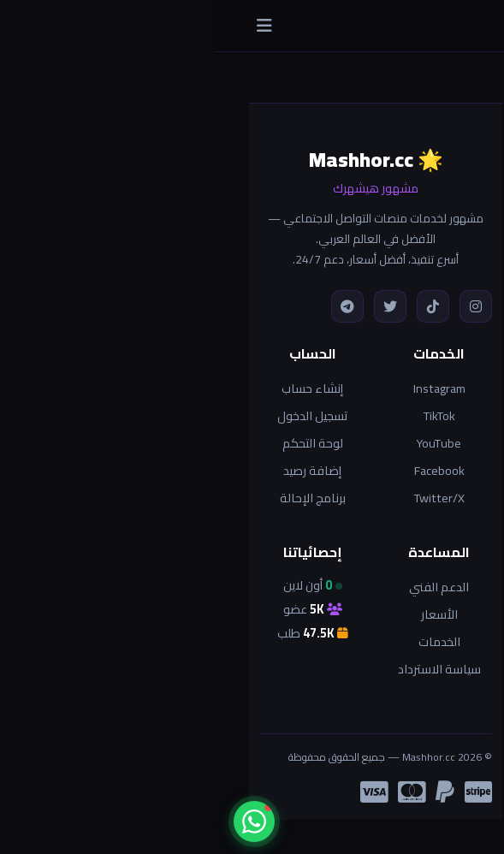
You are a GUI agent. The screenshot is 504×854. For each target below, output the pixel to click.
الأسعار (225, 614)
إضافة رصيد (98, 470)
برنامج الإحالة (98, 498)
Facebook (225, 470)
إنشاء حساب (98, 388)
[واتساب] (39, 821)
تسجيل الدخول (98, 415)
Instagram (225, 388)
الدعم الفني (224, 587)
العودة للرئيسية (379, 550)
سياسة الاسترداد (225, 669)
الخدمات (225, 641)
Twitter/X (225, 498)
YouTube (224, 443)
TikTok (225, 415)
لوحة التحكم (98, 443)
